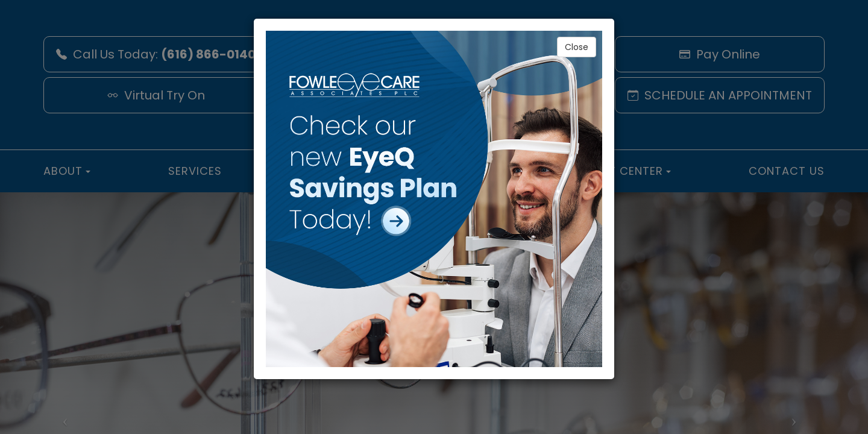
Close (577, 47)
